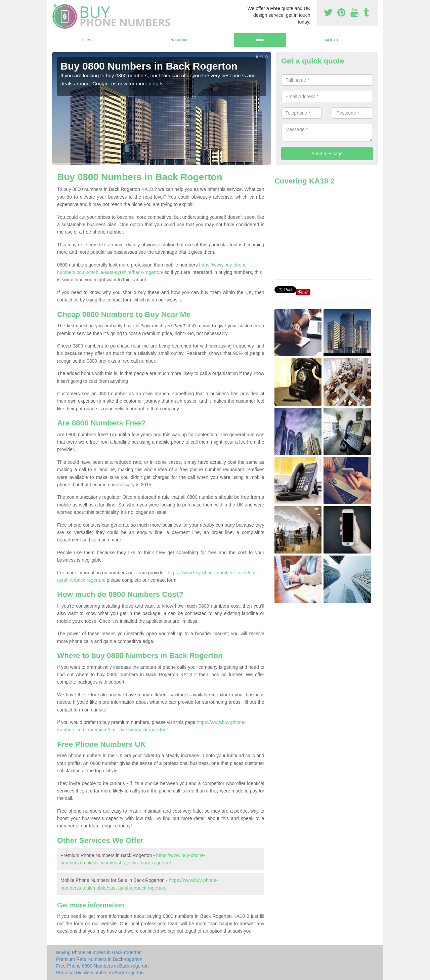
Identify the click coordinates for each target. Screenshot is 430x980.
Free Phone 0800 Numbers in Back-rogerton (102, 966)
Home (87, 40)
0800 (260, 40)
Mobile (332, 40)
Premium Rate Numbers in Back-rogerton (99, 959)
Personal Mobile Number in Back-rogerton (100, 973)
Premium (178, 40)
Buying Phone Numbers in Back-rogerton (99, 952)
